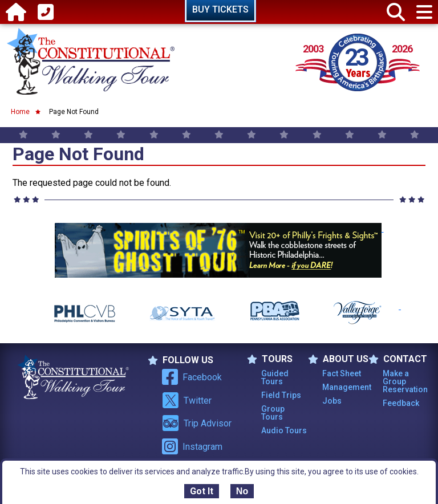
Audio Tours (284, 430)
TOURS (270, 359)
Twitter (187, 400)
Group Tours (273, 413)
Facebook (192, 377)
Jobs (332, 401)
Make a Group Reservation (405, 381)
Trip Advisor (197, 423)
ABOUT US (338, 359)
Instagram (192, 446)
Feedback (401, 403)
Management (346, 387)
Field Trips (281, 395)
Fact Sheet (342, 373)
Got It (202, 491)
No (242, 491)
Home (20, 112)
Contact (398, 359)
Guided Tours (275, 377)
